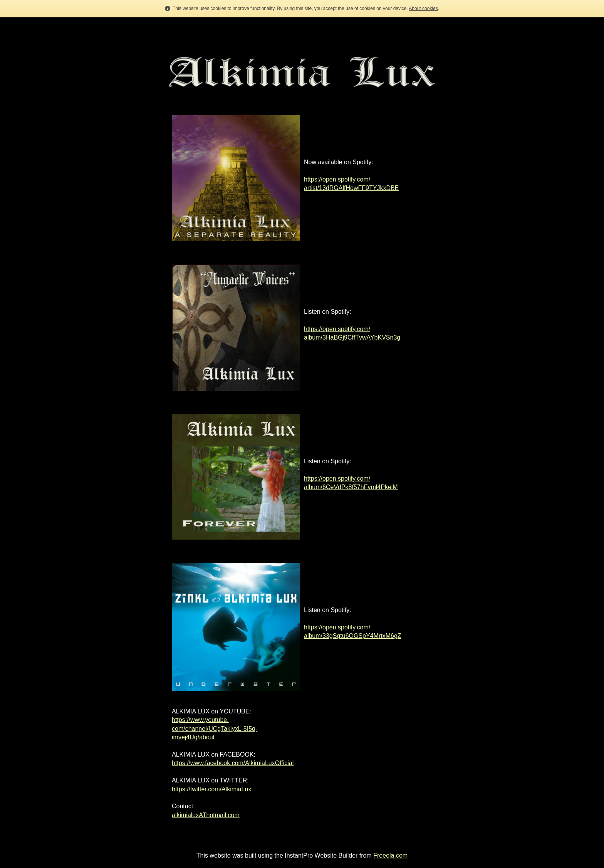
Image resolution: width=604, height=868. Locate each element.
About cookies (423, 8)
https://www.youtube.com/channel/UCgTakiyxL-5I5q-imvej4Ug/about (215, 728)
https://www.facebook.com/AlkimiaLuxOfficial (233, 763)
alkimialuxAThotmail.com (206, 815)
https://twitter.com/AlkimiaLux (211, 789)
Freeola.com (390, 855)
